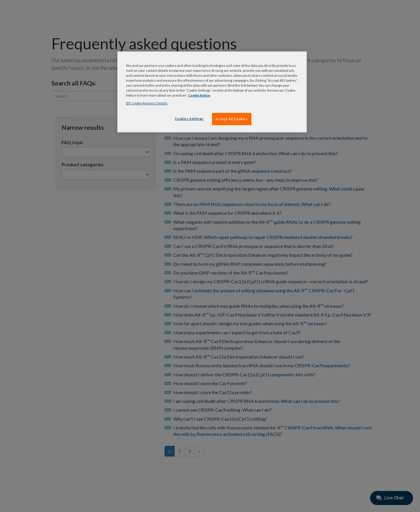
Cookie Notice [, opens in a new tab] (199, 95)
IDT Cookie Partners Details (147, 103)
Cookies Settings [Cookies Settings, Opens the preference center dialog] (189, 119)
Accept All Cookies (232, 119)
